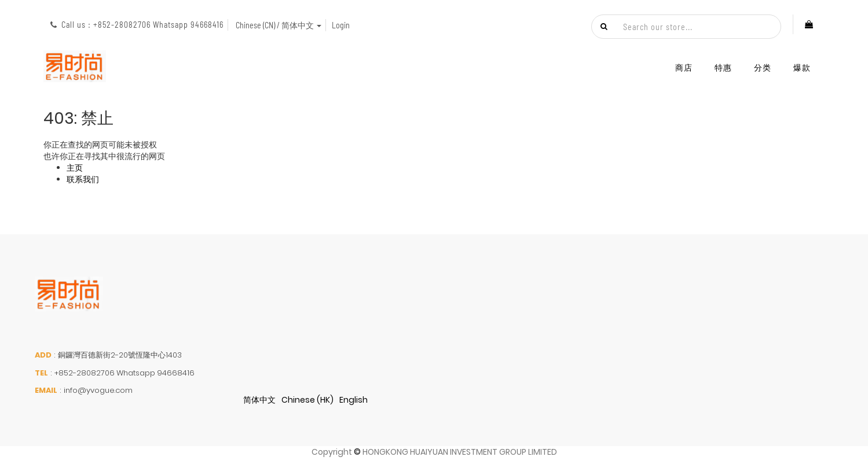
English (354, 400)
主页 (75, 168)
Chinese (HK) (307, 400)
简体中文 (259, 400)
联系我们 (83, 179)
